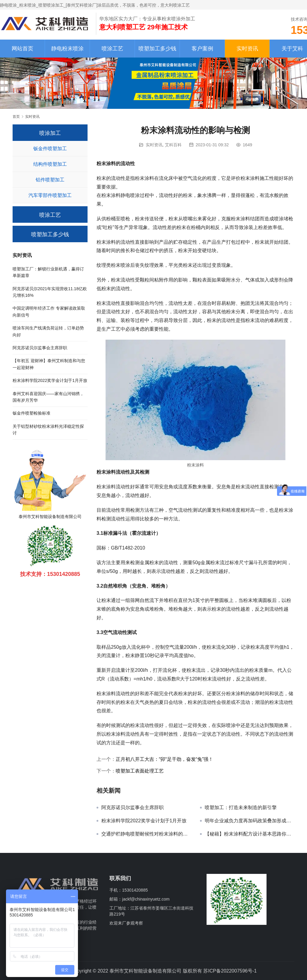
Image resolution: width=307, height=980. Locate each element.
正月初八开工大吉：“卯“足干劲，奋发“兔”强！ (164, 759)
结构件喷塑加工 (50, 164)
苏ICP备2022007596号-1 (230, 971)
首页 (16, 117)
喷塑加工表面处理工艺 (140, 771)
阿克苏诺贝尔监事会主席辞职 (133, 807)
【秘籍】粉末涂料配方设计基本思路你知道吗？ (250, 834)
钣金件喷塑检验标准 (31, 413)
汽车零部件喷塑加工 (50, 195)
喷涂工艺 (112, 49)
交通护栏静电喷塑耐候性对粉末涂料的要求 (146, 834)
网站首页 (22, 49)
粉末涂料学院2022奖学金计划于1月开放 (144, 821)
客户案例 (202, 49)
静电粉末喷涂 (67, 49)
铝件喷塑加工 (50, 180)
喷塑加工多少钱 (157, 49)
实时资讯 (247, 49)
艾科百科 (173, 145)
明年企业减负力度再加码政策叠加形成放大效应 (250, 821)
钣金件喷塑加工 (50, 149)
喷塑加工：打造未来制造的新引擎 (241, 807)
